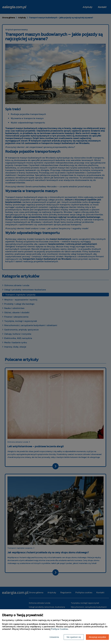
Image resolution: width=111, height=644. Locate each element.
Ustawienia (54, 637)
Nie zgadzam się (74, 637)
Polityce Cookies (59, 629)
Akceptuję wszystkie (97, 637)
